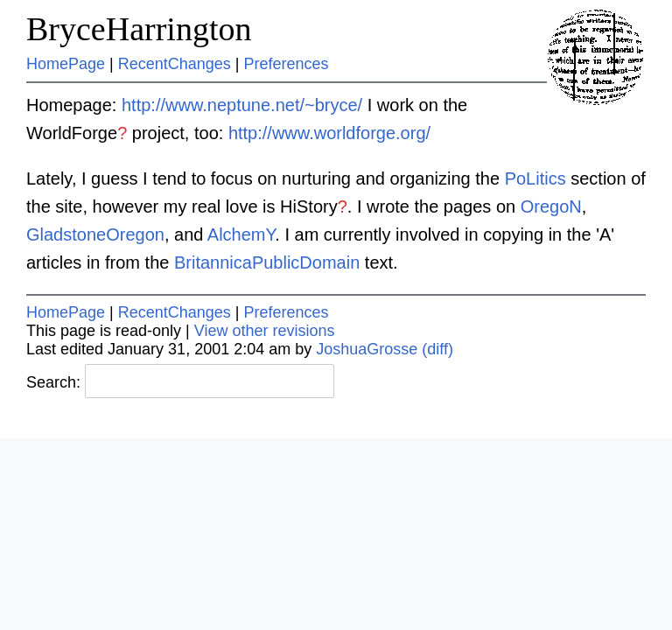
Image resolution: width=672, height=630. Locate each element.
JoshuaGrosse (367, 349)
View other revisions (265, 331)
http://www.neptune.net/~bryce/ (242, 105)
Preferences (287, 64)
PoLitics (535, 178)
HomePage (66, 64)
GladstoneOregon (95, 234)
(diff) (437, 349)
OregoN (551, 206)
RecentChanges (175, 64)
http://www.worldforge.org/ (329, 133)
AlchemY (241, 234)
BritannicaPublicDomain (267, 262)
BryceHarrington (139, 29)
